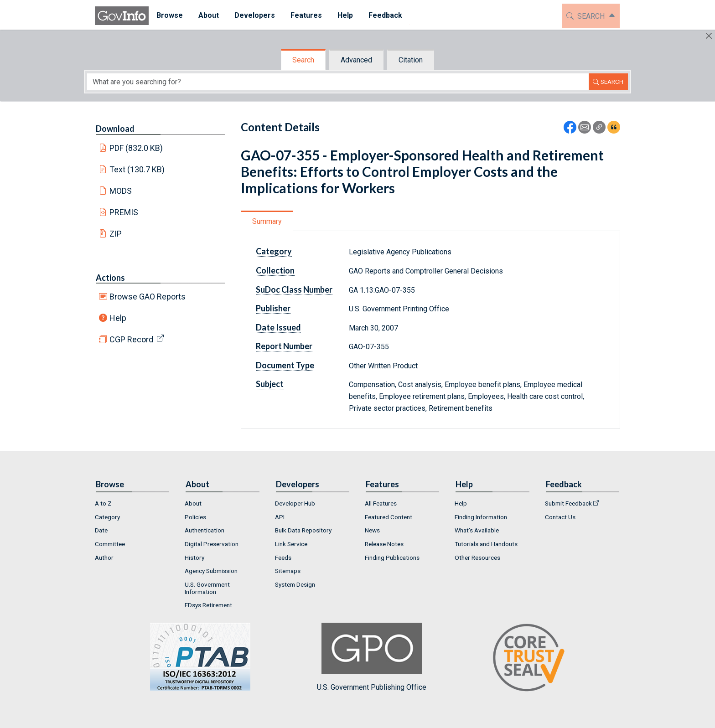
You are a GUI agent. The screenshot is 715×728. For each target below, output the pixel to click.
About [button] (209, 15)
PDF (136, 148)
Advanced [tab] (356, 60)
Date (101, 530)
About (193, 503)
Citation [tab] (411, 60)
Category (274, 251)
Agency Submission (211, 571)
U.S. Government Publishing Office (372, 657)
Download (115, 129)
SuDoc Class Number (294, 289)
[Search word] (338, 82)
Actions (110, 278)
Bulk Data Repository (303, 530)
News (372, 530)
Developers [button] (255, 15)
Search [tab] (303, 60)
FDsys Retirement (208, 605)
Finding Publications (392, 558)
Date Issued (278, 327)
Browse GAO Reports (148, 297)
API (280, 517)
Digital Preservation (212, 544)
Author (104, 558)
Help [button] (345, 15)
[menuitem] (170, 16)
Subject (270, 384)
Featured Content (389, 517)
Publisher (273, 308)
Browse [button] (170, 15)
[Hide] (709, 36)
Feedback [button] (385, 15)
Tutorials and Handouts (486, 544)
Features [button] (306, 15)
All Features (381, 503)
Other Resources (477, 558)
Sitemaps (288, 571)
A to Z (103, 503)
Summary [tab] (267, 221)
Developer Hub (295, 503)
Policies (195, 517)
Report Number (284, 346)
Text (137, 169)
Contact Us (560, 517)
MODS (121, 191)
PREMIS (124, 212)
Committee (110, 544)
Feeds (283, 558)
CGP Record (131, 339)
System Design (295, 584)
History (194, 558)
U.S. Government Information (207, 588)
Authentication (205, 530)
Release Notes (384, 544)
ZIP (116, 234)
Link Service (291, 544)
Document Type (285, 365)
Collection (275, 270)
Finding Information (481, 517)
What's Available (477, 530)
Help (118, 318)
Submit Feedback (568, 503)
